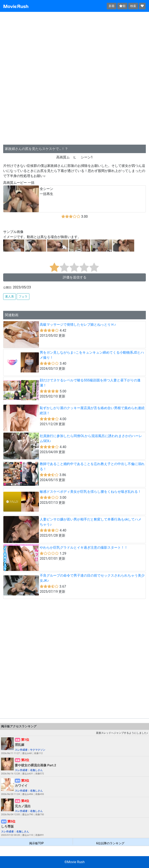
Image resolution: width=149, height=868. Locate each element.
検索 (133, 6)
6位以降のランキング (110, 843)
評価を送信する (75, 277)
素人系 (10, 296)
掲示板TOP (36, 843)
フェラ (23, 296)
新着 (112, 6)
